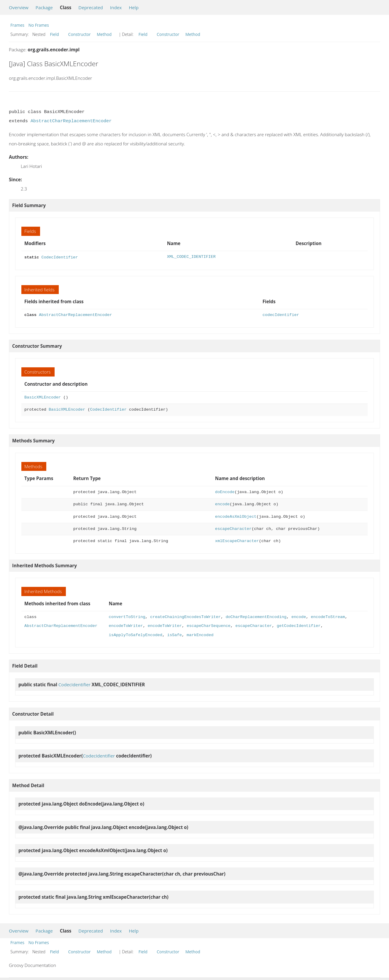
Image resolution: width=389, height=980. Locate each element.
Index (116, 7)
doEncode (225, 491)
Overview (19, 7)
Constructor (80, 34)
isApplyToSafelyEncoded (135, 634)
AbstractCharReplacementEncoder (71, 121)
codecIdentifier (281, 314)
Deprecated (91, 7)
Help (134, 7)
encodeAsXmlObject (236, 516)
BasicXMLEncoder (43, 397)
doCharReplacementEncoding (256, 616)
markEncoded (200, 634)
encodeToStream (328, 616)
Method (104, 34)
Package (44, 7)
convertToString (127, 616)
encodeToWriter (126, 625)
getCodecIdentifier (299, 625)
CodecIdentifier (59, 257)
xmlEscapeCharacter (237, 540)
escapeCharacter (233, 528)
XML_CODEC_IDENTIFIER (191, 257)
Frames (17, 25)
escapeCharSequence (209, 625)
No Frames (39, 25)
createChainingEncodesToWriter (185, 616)
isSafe (174, 634)
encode (222, 504)
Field (55, 34)
